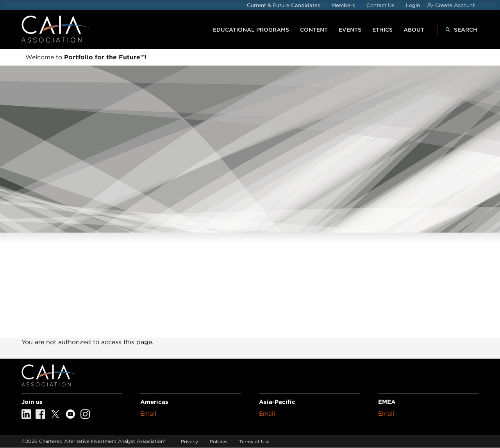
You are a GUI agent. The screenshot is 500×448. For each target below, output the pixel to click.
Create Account (455, 5)
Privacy (189, 442)
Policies (219, 442)
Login (413, 5)
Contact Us (380, 5)
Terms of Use (254, 442)
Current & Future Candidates (283, 5)
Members (343, 5)
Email (148, 414)
